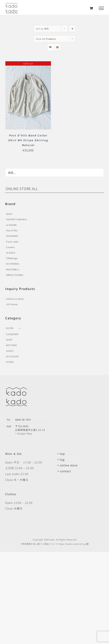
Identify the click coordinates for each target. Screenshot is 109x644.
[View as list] (57, 47)
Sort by (42, 29)
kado (52, 539)
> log (61, 459)
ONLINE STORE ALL (22, 189)
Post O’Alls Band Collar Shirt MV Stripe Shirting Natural (28, 140)
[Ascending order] (72, 29)
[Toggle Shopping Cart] (91, 8)
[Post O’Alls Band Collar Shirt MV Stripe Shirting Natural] (28, 64)
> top (61, 454)
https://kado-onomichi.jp (72, 544)
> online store (67, 465)
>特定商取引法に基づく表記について (39, 544)
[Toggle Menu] (101, 8)
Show (46, 39)
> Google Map (24, 433)
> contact (64, 471)
